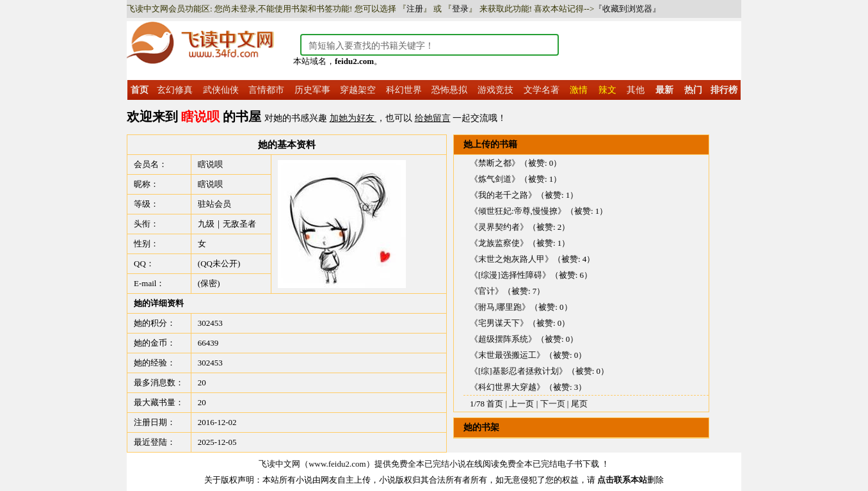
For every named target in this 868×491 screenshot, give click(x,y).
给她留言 (433, 118)
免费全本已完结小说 (429, 464)
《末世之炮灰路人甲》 (511, 259)
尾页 (579, 404)
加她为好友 (353, 118)
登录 (460, 9)
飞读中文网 (279, 464)
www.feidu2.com (337, 464)
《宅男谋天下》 (499, 323)
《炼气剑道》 (495, 179)
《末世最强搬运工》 (507, 355)
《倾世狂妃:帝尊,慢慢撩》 (518, 211)
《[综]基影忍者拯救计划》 (518, 371)
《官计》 (486, 291)
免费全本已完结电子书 (541, 464)
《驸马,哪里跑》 (500, 307)
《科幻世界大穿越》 (507, 387)
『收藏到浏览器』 (627, 9)
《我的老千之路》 (503, 195)
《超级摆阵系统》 (503, 339)
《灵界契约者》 (499, 227)
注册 (415, 9)
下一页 (553, 404)
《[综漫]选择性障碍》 (510, 275)
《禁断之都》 (495, 163)
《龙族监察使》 (499, 243)
